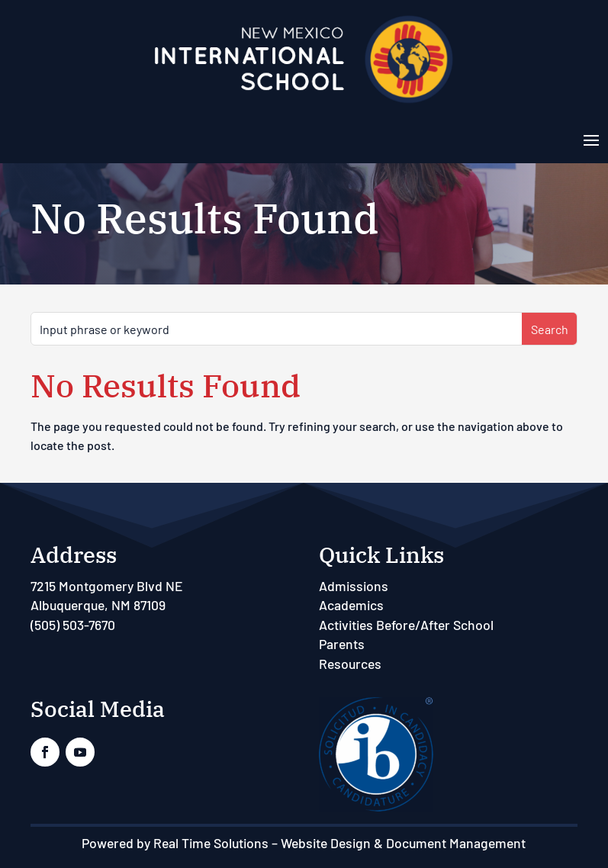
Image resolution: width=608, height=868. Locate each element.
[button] (591, 139)
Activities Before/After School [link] (406, 625)
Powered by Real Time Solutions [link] (175, 843)
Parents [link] (342, 644)
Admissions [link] (354, 586)
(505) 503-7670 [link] (73, 625)
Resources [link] (350, 664)
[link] (304, 102)
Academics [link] (351, 605)
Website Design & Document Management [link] (403, 843)
